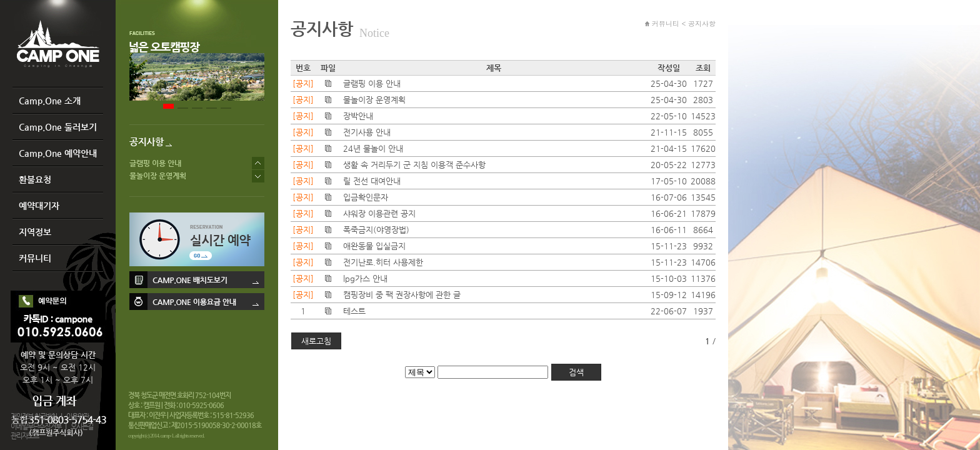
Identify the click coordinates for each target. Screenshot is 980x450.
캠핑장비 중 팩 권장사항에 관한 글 (402, 295)
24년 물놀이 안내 (373, 148)
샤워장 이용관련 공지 (379, 213)
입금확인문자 (366, 197)
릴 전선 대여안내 (372, 181)
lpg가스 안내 (365, 278)
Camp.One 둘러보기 (58, 127)
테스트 (354, 311)
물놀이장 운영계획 (158, 176)
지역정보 (35, 232)
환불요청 (35, 179)
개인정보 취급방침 (34, 417)
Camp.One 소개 (50, 101)
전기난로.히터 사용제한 (383, 262)
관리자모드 (25, 436)
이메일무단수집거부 (36, 427)
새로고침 (316, 341)
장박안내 (358, 116)
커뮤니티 (35, 258)
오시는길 (82, 427)
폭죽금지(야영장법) (376, 230)
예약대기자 (39, 206)
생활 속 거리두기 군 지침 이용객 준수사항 (414, 165)
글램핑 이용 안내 (155, 163)
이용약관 (77, 417)
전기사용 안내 (367, 132)
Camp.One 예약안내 (58, 153)
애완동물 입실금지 (374, 246)
